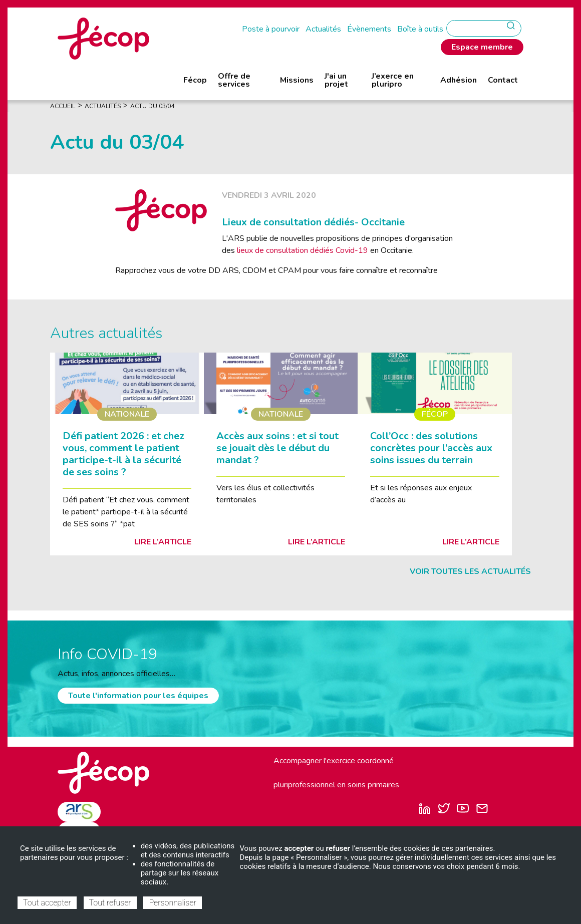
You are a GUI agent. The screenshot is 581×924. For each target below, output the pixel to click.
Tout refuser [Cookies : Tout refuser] (110, 903)
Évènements (369, 29)
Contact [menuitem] (503, 80)
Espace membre (482, 47)
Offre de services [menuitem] (234, 80)
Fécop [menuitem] (195, 80)
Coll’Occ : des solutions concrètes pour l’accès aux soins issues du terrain (431, 448)
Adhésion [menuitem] (459, 80)
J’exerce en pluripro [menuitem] (393, 80)
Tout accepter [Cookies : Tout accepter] (47, 903)
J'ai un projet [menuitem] (336, 80)
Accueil (63, 106)
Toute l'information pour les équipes (138, 696)
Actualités (323, 29)
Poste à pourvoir (271, 29)
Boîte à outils (420, 29)
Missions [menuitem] (297, 80)
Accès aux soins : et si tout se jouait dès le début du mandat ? (277, 448)
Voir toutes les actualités (470, 571)
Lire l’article (163, 542)
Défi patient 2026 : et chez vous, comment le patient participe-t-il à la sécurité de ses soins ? (123, 454)
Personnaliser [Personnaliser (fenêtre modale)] (172, 903)
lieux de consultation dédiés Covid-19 (304, 250)
